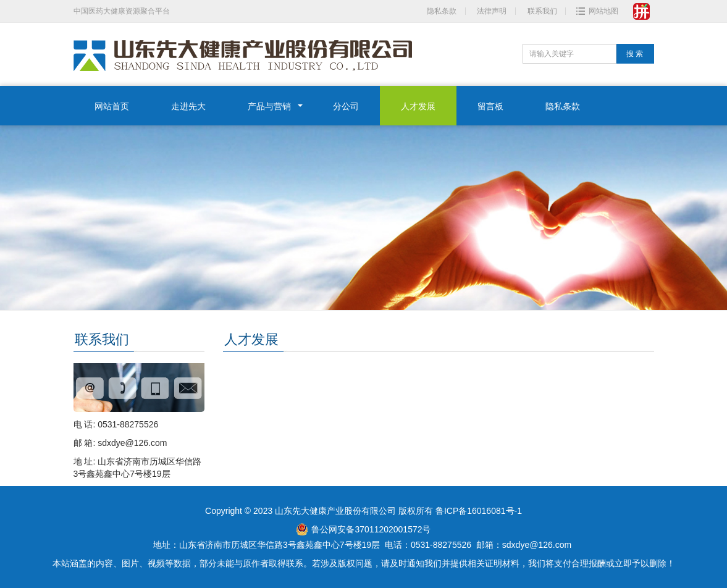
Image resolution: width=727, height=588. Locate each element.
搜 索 (635, 54)
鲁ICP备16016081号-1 (479, 511)
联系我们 (542, 11)
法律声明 (492, 11)
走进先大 (188, 106)
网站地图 (603, 11)
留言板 (490, 106)
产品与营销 (269, 106)
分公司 (346, 106)
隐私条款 (442, 11)
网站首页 (112, 106)
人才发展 (418, 106)
